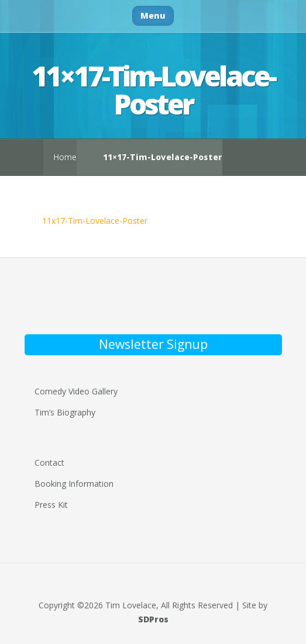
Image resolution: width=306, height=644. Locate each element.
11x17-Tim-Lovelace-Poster (95, 221)
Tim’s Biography (65, 412)
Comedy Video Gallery (76, 391)
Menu (153, 15)
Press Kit (51, 505)
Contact (49, 463)
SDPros (153, 619)
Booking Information (74, 484)
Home (65, 157)
